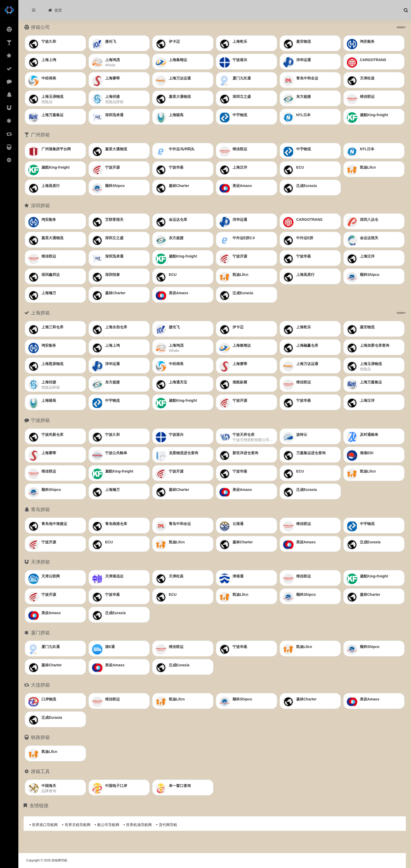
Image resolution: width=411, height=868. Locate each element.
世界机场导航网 (139, 825)
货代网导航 (168, 825)
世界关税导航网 (78, 825)
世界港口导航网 (45, 825)
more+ (401, 27)
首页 (55, 10)
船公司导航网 (108, 825)
